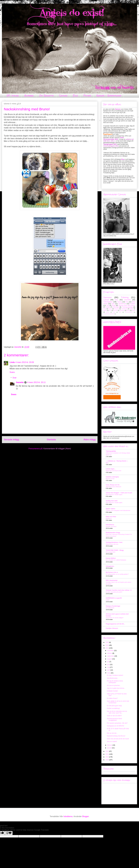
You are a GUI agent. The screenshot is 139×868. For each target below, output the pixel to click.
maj (109, 667)
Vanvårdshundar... (113, 678)
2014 (107, 645)
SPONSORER (129, 312)
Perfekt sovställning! (113, 708)
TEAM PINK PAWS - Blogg (115, 550)
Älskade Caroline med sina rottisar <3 (119, 590)
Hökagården (110, 566)
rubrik (107, 600)
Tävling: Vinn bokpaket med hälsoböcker (118, 510)
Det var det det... (112, 733)
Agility (132, 309)
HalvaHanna (110, 525)
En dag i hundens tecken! (115, 675)
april (109, 670)
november (111, 651)
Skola (134, 310)
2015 (107, 642)
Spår (113, 304)
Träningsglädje (111, 451)
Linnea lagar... (111, 469)
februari (110, 745)
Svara (12, 372)
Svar (15, 378)
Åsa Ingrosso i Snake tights (114, 495)
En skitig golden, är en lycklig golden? (117, 574)
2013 (107, 648)
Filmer (87, 96)
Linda (12, 362)
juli (108, 662)
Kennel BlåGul (111, 558)
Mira (107, 463)
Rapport (117, 309)
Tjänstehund (122, 304)
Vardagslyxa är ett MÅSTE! (116, 726)
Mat (114, 312)
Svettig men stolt (112, 501)
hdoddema (68, 816)
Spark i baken (110, 509)
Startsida (51, 439)
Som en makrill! (112, 742)
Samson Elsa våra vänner (127, 305)
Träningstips (108, 302)
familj (128, 310)
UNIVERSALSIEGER (109, 314)
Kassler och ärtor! (111, 526)
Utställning (124, 309)
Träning (125, 297)
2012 (107, 751)
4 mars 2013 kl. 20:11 (36, 382)
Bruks (108, 312)
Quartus (122, 310)
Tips (108, 305)
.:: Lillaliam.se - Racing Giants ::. (117, 461)
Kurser (115, 310)
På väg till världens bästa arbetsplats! (115, 682)
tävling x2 (109, 518)
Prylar (110, 309)
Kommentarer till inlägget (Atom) (57, 449)
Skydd (108, 307)
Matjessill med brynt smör (114, 471)
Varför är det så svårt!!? (114, 716)
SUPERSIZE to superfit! (114, 598)
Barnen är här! (110, 479)
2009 (107, 760)
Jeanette (20, 382)
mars (109, 673)
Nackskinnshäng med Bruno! (116, 736)
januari (110, 748)
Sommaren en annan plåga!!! (115, 618)
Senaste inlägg (11, 439)
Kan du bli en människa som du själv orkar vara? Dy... (117, 712)
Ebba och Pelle (111, 517)
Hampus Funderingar (113, 606)
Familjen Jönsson (112, 628)
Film (127, 302)
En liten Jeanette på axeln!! (114, 592)
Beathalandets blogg (113, 533)
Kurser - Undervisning (109, 96)
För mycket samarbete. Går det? (117, 723)
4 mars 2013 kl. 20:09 (25, 362)
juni (109, 665)
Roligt (114, 305)
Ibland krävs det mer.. (112, 544)
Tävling (119, 302)
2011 (107, 754)
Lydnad (106, 300)
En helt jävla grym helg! (114, 706)
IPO (110, 310)
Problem (132, 304)
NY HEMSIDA (110, 608)
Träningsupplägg (127, 307)
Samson (63, 96)
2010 (107, 757)
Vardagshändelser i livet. (114, 542)
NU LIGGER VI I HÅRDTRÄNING (116, 560)
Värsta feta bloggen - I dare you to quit (119, 493)
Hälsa (105, 310)
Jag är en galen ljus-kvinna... (116, 688)
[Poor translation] (9, 833)
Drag (105, 309)
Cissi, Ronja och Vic (113, 485)
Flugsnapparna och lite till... (115, 624)
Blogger (85, 816)
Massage (116, 307)
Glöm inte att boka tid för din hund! (118, 739)
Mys (120, 312)
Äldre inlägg (90, 439)
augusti (110, 659)
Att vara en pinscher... (114, 685)
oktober (110, 653)
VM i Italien (13, 96)
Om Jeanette (46, 96)
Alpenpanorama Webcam (113, 487)
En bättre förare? (112, 698)
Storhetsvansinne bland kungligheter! (114, 719)
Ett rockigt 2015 (111, 552)
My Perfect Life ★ (112, 572)
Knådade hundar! (112, 691)
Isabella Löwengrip (112, 477)
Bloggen (29, 96)
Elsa (75, 96)
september (111, 656)
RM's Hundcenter (112, 580)
